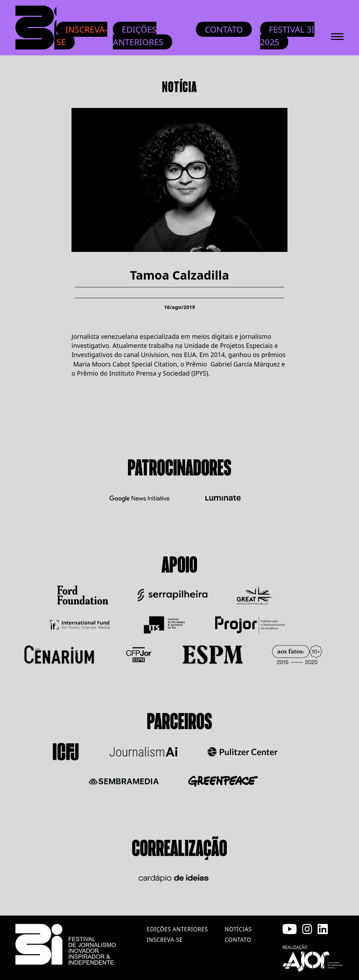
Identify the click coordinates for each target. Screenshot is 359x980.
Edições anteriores (138, 36)
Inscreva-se (82, 36)
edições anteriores (177, 929)
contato (238, 940)
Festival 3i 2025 (287, 36)
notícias (238, 929)
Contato (224, 29)
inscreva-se (165, 940)
